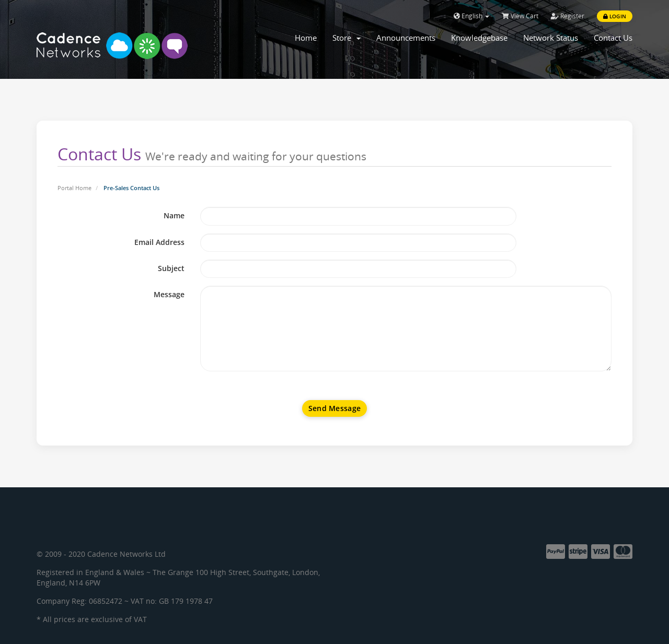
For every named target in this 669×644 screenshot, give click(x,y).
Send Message (334, 408)
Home (306, 38)
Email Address (159, 242)
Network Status (551, 38)
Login (615, 16)
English (471, 16)
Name (174, 215)
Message (169, 294)
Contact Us (613, 38)
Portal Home (74, 188)
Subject (171, 268)
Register (568, 16)
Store (347, 38)
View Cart (520, 16)
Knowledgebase (479, 38)
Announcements (406, 38)
